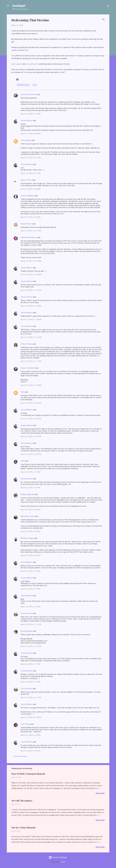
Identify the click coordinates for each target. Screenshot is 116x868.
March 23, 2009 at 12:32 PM (31, 436)
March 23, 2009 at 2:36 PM (30, 532)
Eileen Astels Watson (29, 237)
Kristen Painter (26, 224)
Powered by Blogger (58, 857)
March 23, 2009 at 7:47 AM (31, 114)
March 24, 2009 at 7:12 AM (31, 664)
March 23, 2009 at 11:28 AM (31, 385)
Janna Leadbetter (27, 196)
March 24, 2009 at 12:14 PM (31, 698)
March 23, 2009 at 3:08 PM (30, 555)
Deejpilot (63, 862)
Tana (22, 392)
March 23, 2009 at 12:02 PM (31, 403)
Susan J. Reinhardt (28, 368)
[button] (103, 20)
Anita (23, 461)
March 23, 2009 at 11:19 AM (31, 361)
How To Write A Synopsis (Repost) (28, 774)
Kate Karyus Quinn (28, 516)
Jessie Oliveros (26, 613)
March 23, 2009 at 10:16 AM (31, 231)
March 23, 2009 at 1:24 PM (30, 488)
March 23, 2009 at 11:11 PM (31, 624)
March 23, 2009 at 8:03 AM (31, 134)
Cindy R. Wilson (26, 344)
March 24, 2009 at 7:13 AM (31, 682)
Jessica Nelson (26, 121)
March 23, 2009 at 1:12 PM (30, 472)
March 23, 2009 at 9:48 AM (31, 189)
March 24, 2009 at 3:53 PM (30, 735)
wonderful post (33, 64)
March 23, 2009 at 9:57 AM (31, 217)
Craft (35, 85)
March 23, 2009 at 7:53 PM (30, 571)
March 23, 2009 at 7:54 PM (30, 589)
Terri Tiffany (25, 724)
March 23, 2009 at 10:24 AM (31, 261)
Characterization (23, 85)
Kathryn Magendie (27, 494)
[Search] (108, 6)
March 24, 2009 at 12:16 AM (31, 646)
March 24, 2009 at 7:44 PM (30, 751)
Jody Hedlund (26, 140)
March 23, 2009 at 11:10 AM (31, 337)
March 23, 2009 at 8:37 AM (31, 173)
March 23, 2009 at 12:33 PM (31, 454)
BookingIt (19, 6)
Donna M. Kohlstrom (28, 94)
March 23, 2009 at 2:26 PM (30, 510)
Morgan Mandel (26, 631)
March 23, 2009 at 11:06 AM (31, 275)
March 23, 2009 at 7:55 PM (30, 607)
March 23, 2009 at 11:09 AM (31, 320)
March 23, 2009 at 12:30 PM (31, 419)
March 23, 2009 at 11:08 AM (31, 306)
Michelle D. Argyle (27, 538)
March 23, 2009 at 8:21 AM (31, 158)
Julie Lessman (17, 64)
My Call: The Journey (22, 801)
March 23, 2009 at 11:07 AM (31, 290)
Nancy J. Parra (26, 180)
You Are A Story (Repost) (23, 828)
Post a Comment (20, 756)
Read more (100, 794)
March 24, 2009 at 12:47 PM (31, 717)
